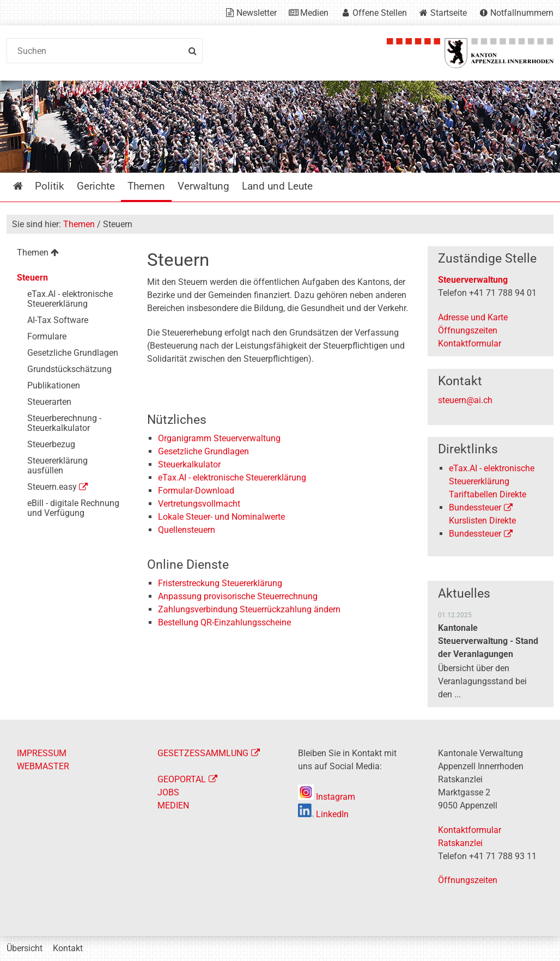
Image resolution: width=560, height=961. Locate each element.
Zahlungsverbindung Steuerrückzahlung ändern (249, 609)
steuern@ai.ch (465, 400)
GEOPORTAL (182, 779)
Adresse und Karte (473, 317)
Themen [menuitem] (146, 186)
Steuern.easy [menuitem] (52, 487)
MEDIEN (173, 805)
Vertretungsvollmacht (199, 504)
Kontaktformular (470, 343)
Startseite (449, 13)
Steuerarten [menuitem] (49, 402)
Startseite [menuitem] (26, 186)
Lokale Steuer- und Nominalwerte (221, 517)
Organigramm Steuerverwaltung (219, 438)
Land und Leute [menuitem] (277, 186)
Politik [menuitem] (50, 186)
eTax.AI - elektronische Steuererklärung (232, 478)
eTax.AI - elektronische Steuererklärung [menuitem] (70, 299)
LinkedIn (323, 814)
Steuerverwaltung (473, 280)
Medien (314, 13)
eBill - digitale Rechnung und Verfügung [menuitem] (73, 508)
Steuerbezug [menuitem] (51, 444)
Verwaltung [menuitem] (203, 186)
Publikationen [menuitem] (54, 385)
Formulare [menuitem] (47, 336)
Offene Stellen (380, 13)
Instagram (327, 797)
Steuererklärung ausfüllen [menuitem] (57, 466)
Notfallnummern (522, 13)
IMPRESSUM (42, 753)
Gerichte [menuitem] (96, 186)
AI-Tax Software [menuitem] (58, 320)
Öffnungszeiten (468, 330)
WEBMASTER (43, 766)
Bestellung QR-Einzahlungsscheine (224, 622)
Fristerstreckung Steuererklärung (220, 583)
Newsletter (257, 13)
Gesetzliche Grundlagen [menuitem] (73, 353)
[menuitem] (69, 254)
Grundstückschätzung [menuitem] (69, 369)
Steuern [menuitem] (32, 278)
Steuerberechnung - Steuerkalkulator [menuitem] (64, 423)
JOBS (168, 792)
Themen (79, 224)
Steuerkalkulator (189, 464)
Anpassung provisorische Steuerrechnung (238, 596)
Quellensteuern (187, 530)
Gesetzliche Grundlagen (203, 451)
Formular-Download (196, 491)
